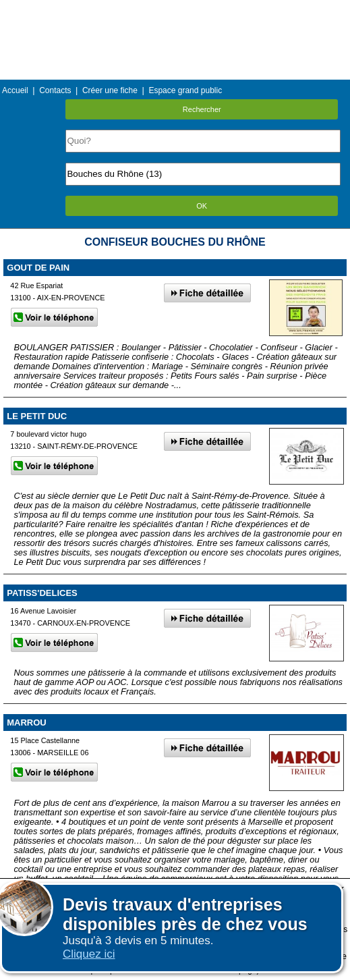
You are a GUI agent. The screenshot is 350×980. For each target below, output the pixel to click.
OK (202, 206)
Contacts (55, 90)
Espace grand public (185, 90)
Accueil (15, 90)
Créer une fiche (110, 90)
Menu (175, 10)
